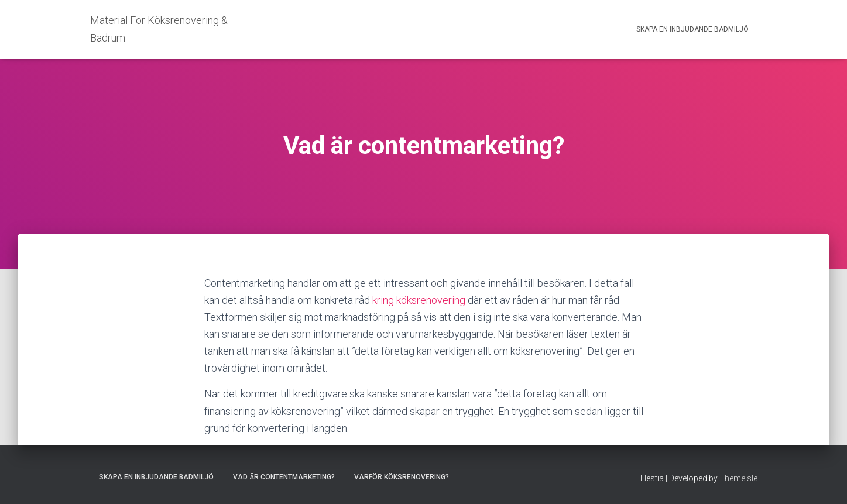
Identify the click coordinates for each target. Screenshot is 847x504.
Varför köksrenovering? (402, 477)
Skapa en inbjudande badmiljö (692, 29)
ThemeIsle (738, 478)
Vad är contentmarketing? (284, 477)
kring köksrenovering (419, 300)
